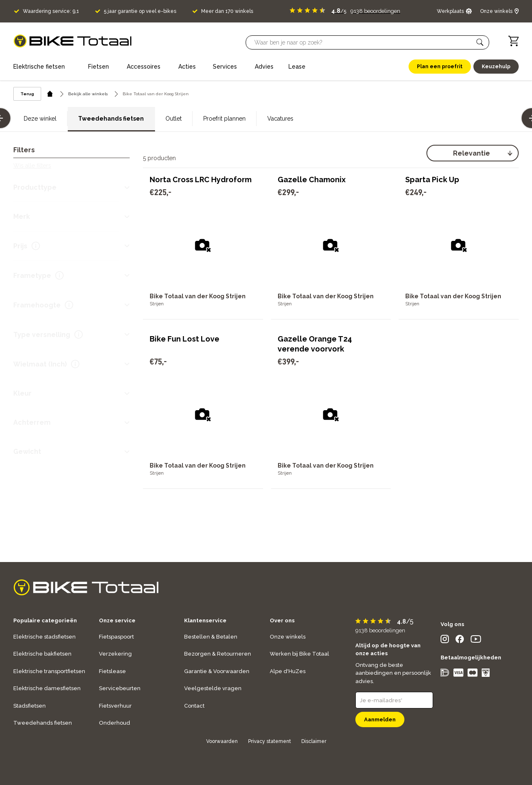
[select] (473, 153)
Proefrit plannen (224, 119)
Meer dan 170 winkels (227, 11)
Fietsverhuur (115, 706)
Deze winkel (40, 119)
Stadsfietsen (30, 706)
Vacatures (280, 119)
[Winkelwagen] (514, 41)
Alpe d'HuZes (288, 671)
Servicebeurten (120, 688)
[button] (480, 42)
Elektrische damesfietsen (47, 688)
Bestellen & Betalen (211, 637)
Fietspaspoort (116, 637)
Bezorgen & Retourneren (218, 654)
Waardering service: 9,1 (51, 11)
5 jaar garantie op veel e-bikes (140, 11)
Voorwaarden (222, 741)
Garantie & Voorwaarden (217, 671)
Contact (194, 706)
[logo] (73, 41)
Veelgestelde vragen (213, 688)
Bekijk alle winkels (88, 94)
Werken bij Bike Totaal (299, 654)
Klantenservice (205, 620)
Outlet (174, 119)
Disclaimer (314, 741)
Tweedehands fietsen (111, 119)
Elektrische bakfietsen (42, 654)
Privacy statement (270, 741)
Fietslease (112, 671)
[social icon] (445, 641)
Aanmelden (380, 719)
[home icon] (50, 94)
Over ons (282, 620)
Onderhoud (115, 723)
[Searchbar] (364, 42)
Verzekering (115, 654)
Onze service (117, 620)
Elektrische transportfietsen (49, 671)
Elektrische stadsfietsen (44, 637)
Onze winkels (288, 637)
